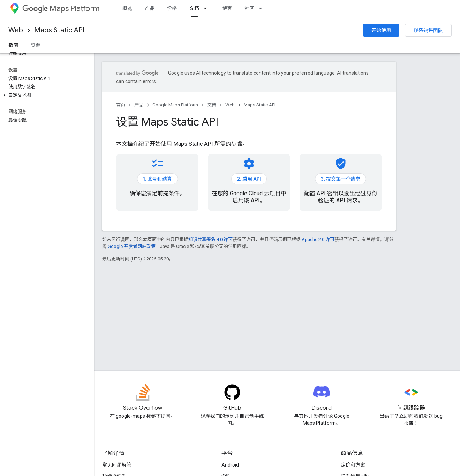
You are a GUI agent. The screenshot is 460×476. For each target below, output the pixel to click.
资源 (36, 45)
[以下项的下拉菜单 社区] (263, 8)
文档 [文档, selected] (194, 8)
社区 (249, 8)
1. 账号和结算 (157, 179)
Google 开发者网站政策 (132, 246)
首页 (121, 105)
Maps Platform (61, 9)
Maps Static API (59, 30)
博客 (227, 8)
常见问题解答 (117, 465)
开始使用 (381, 30)
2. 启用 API (249, 179)
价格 (172, 8)
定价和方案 (353, 465)
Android (230, 465)
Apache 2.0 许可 (318, 239)
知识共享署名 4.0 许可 (210, 239)
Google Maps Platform (175, 105)
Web (16, 30)
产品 (150, 8)
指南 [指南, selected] (13, 45)
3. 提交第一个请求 (341, 179)
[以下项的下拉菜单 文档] (208, 8)
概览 (127, 8)
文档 (212, 105)
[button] (46, 95)
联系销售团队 (428, 30)
